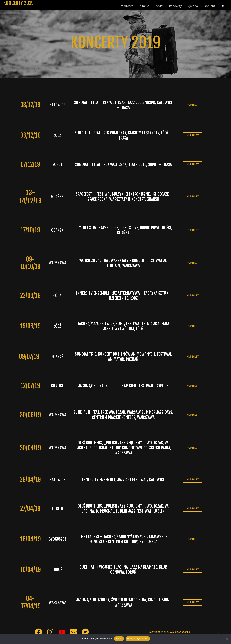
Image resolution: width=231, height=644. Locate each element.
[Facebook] (39, 632)
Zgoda (119, 639)
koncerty (178, 6)
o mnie (149, 6)
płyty (163, 6)
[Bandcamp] (85, 632)
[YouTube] (62, 632)
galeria (195, 6)
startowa (132, 6)
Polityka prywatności (138, 639)
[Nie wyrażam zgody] (227, 639)
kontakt (211, 6)
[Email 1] (74, 632)
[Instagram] (50, 632)
